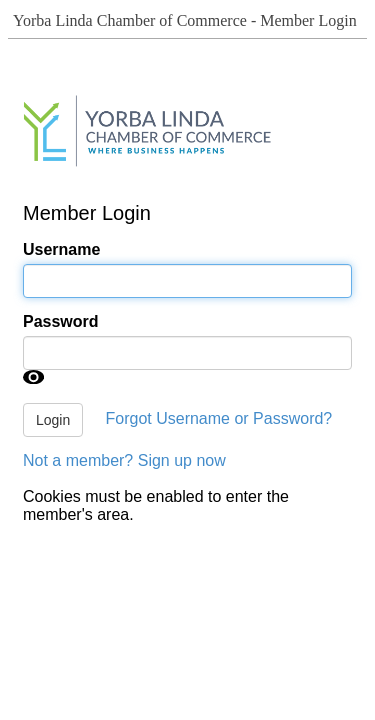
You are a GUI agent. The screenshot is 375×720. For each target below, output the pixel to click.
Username (61, 249)
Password (61, 321)
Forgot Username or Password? (219, 418)
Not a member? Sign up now (124, 460)
